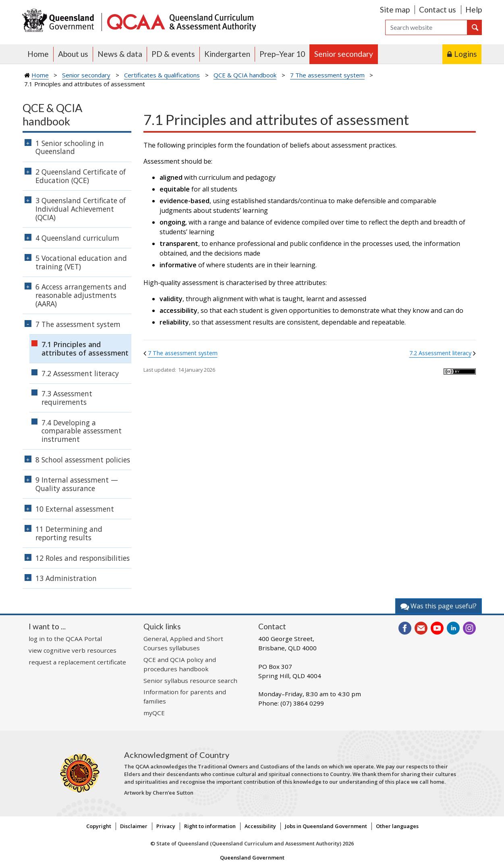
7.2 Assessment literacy (440, 353)
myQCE (154, 713)
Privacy (166, 826)
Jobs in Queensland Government (326, 826)
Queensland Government (252, 858)
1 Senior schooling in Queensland (70, 147)
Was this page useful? (439, 606)
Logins (466, 54)
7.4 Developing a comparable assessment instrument (82, 431)
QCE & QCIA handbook (245, 75)
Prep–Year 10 (282, 54)
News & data (120, 54)
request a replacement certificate (77, 662)
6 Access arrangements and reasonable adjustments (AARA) (81, 295)
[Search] (426, 27)
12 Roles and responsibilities (83, 558)
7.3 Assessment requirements (67, 398)
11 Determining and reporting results (69, 533)
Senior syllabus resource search (190, 681)
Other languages (397, 826)
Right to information (210, 826)
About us (73, 54)
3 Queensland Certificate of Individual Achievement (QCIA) (81, 209)
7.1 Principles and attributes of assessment (85, 349)
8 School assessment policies (83, 460)
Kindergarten (227, 54)
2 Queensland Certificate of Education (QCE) (81, 176)
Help (474, 9)
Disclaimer (134, 826)
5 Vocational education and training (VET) (81, 262)
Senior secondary (344, 54)
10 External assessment (75, 509)
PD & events (173, 54)
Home (38, 54)
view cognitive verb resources (73, 650)
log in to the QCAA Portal (65, 639)
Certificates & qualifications (162, 75)
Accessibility (260, 826)
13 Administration (66, 578)
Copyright (99, 826)
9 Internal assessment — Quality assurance (77, 484)
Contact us (438, 9)
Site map (395, 9)
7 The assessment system (327, 75)
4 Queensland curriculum (77, 238)
